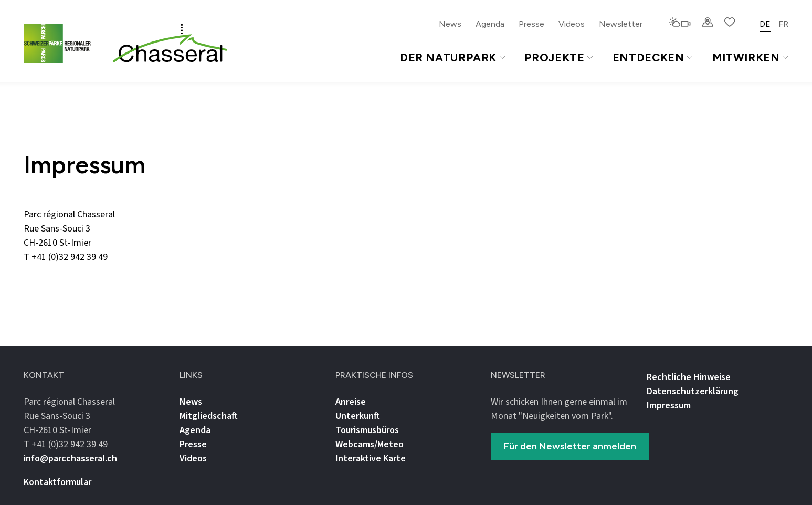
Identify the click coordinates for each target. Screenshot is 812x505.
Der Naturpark (453, 57)
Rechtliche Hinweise (689, 377)
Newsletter (621, 24)
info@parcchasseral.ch (70, 271)
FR (783, 24)
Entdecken (653, 57)
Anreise (351, 402)
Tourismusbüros (367, 430)
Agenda (490, 24)
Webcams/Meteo (370, 444)
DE (765, 24)
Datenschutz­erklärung (693, 391)
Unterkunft (358, 416)
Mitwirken (750, 57)
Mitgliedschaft (209, 416)
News (450, 24)
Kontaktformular (57, 482)
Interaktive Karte (371, 459)
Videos (572, 24)
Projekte (558, 57)
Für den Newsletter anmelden (570, 446)
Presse (531, 24)
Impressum (669, 406)
